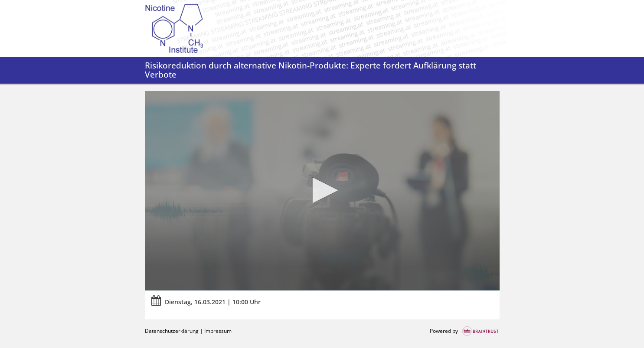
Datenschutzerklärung (172, 331)
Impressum (218, 331)
